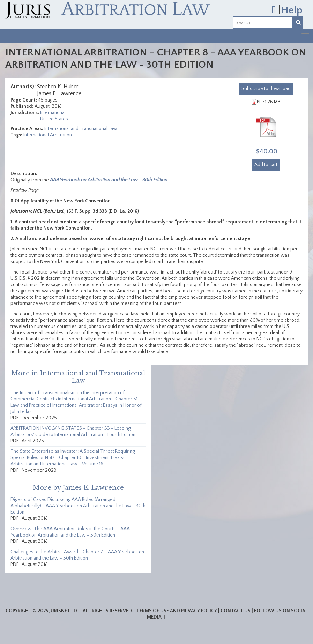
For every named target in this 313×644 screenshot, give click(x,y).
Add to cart (266, 165)
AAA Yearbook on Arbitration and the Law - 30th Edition (109, 180)
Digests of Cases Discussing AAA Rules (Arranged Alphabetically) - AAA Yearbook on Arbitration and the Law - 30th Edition (78, 506)
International (53, 113)
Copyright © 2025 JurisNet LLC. (43, 611)
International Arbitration (48, 135)
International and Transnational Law (81, 129)
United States (54, 119)
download (266, 89)
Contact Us (236, 611)
